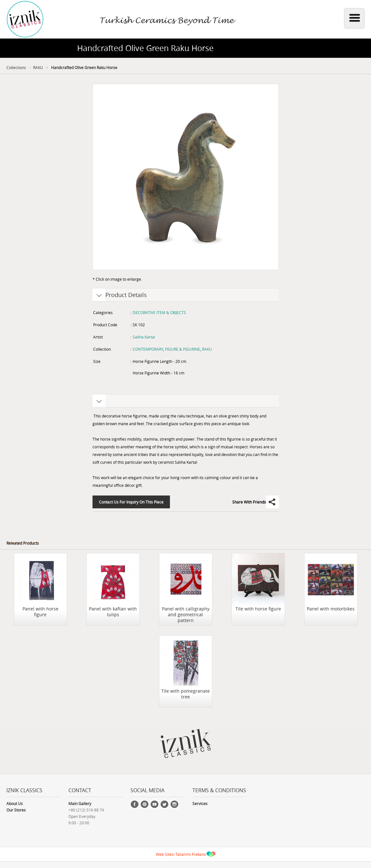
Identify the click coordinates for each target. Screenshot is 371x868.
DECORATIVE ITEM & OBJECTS (159, 312)
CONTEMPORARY (148, 349)
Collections (16, 67)
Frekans (199, 854)
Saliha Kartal (144, 337)
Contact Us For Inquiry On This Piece (131, 502)
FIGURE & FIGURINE (183, 349)
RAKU (38, 67)
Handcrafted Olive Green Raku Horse (84, 67)
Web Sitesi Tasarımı (173, 854)
